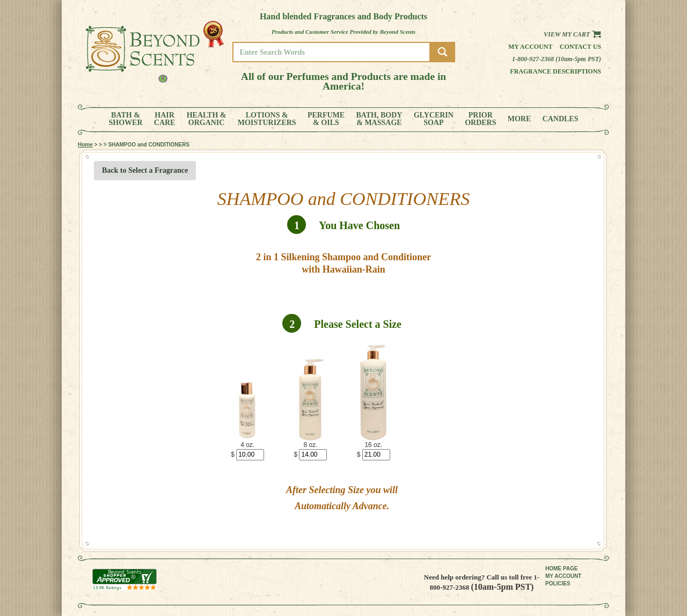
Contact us (580, 47)
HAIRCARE (165, 119)
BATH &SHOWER (126, 119)
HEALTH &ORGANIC (207, 119)
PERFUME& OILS (326, 119)
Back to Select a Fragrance (145, 170)
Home (85, 145)
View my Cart (572, 34)
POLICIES (558, 584)
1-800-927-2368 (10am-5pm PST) (557, 59)
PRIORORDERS (480, 119)
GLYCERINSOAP (434, 119)
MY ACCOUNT (563, 576)
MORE (520, 119)
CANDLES (561, 119)
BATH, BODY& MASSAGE (379, 119)
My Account (531, 47)
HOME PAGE (561, 569)
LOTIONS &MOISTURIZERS (267, 119)
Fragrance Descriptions (556, 71)
